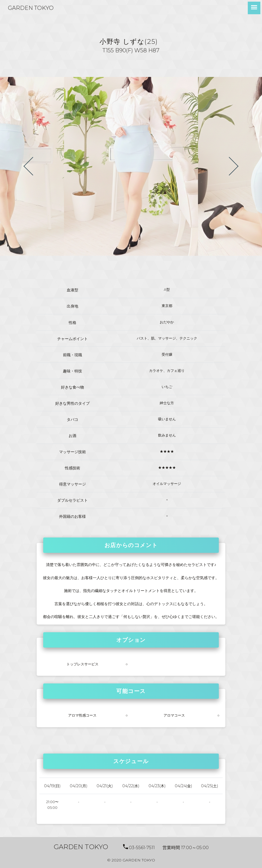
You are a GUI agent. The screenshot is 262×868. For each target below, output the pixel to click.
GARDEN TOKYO (31, 8)
